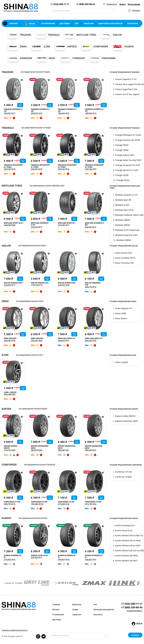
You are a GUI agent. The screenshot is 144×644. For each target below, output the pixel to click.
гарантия (89, 23)
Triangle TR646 (122, 150)
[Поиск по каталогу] (114, 11)
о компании (48, 23)
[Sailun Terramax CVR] (95, 263)
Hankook (20, 58)
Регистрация (134, 4)
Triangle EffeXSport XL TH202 (128, 135)
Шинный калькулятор (102, 609)
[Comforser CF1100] (13, 482)
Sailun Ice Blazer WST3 (125, 258)
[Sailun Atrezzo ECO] (40, 263)
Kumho (123, 46)
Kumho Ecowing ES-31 (125, 525)
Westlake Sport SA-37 (125, 210)
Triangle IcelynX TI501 (125, 155)
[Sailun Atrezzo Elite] (13, 263)
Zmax (17, 46)
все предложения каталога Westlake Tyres (47, 186)
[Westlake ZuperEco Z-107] (40, 203)
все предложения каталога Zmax (30, 301)
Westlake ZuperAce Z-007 (126, 235)
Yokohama (103, 58)
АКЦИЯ (33, 79)
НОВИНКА (7, 525)
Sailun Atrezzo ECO (124, 253)
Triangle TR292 (123, 180)
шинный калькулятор (110, 23)
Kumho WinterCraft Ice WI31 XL (129, 535)
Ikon (46, 58)
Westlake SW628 (122, 225)
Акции (30, 23)
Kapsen (66, 46)
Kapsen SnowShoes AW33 (127, 421)
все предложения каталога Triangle (36, 128)
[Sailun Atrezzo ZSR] (67, 263)
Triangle (48, 35)
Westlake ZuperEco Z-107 (126, 195)
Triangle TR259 (122, 145)
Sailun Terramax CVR (124, 263)
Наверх (135, 635)
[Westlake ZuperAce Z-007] (95, 203)
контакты (133, 23)
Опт (95, 604)
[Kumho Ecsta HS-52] (40, 535)
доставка (65, 23)
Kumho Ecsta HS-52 (124, 530)
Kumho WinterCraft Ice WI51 (128, 546)
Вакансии (77, 604)
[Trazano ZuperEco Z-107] (13, 89)
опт (77, 23)
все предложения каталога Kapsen (33, 409)
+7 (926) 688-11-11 (60, 4)
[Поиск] (105, 636)
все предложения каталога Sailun (32, 246)
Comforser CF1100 (123, 472)
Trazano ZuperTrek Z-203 (126, 89)
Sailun (111, 35)
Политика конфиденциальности (15, 630)
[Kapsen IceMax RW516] (13, 426)
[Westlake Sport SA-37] (13, 203)
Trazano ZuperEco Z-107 (126, 79)
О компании (58, 614)
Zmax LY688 (120, 313)
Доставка (57, 619)
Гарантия (77, 614)
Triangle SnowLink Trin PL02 (128, 165)
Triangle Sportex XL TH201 (127, 170)
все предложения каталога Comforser (40, 465)
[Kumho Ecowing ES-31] (13, 535)
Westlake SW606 (124, 240)
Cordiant (73, 58)
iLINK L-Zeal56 (122, 362)
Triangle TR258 (122, 175)
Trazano (20, 35)
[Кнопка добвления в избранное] (22, 80)
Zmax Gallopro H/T (123, 308)
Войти (123, 4)
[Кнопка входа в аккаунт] (137, 624)
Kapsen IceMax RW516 (125, 416)
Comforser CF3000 (123, 477)
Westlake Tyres (80, 35)
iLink (41, 46)
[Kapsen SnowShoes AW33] (40, 426)
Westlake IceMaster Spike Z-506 (129, 215)
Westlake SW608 (122, 220)
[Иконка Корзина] (134, 11)
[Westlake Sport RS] (67, 203)
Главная (56, 604)
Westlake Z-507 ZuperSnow (127, 230)
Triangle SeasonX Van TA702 (128, 140)
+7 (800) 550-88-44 (85, 4)
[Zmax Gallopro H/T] (67, 318)
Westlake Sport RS (123, 200)
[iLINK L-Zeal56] (13, 372)
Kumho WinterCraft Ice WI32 (128, 540)
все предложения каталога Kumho (33, 518)
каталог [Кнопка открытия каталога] (11, 23)
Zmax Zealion (121, 318)
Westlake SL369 (122, 205)
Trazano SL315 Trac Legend (127, 94)
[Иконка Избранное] (110, 4)
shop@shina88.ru (135, 611)
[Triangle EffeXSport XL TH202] (13, 145)
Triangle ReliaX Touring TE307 (128, 160)
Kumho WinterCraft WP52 (127, 556)
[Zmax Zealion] (13, 318)
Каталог (56, 609)
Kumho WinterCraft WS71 (127, 561)
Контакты (98, 614)
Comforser (95, 46)
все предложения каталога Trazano (35, 72)
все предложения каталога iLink (29, 355)
